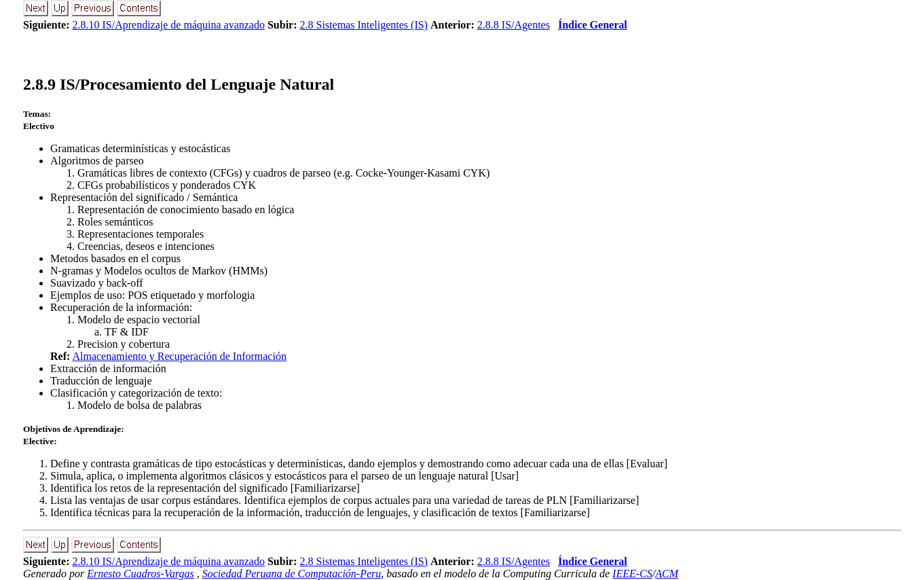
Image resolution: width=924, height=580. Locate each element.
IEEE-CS (632, 574)
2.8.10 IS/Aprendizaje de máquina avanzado (168, 25)
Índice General (593, 25)
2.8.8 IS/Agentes (514, 25)
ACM (667, 574)
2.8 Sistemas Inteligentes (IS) (364, 25)
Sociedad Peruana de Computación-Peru (292, 574)
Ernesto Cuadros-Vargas (141, 574)
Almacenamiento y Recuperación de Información (179, 356)
